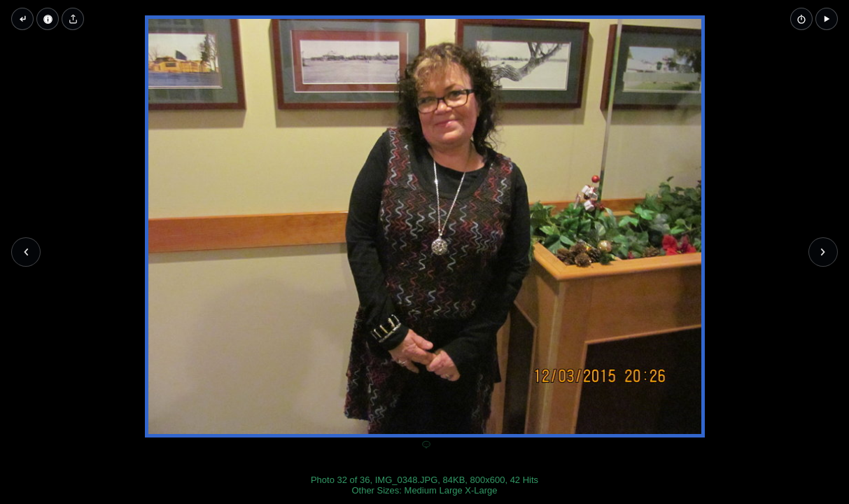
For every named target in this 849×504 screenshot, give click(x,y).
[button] (827, 19)
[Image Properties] (48, 19)
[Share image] (73, 19)
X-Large (481, 490)
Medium (421, 490)
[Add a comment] (426, 445)
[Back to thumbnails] (22, 19)
